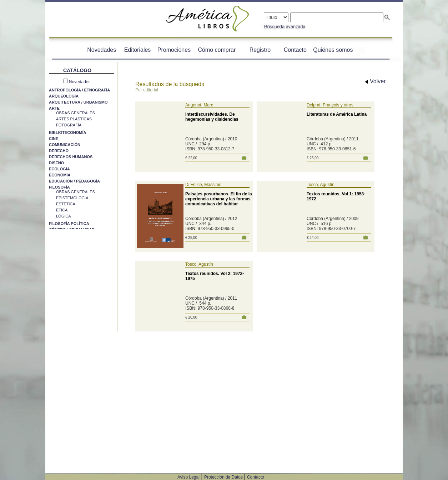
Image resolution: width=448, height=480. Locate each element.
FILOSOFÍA (59, 187)
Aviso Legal (188, 477)
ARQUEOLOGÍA (64, 96)
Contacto (295, 50)
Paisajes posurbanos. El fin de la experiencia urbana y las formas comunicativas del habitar (219, 199)
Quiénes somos (333, 50)
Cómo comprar (217, 50)
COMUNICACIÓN (65, 145)
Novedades (102, 50)
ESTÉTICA (66, 204)
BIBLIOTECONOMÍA (68, 132)
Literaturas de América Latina (337, 114)
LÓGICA (64, 216)
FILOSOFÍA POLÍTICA (69, 224)
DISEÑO (56, 163)
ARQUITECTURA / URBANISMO (78, 102)
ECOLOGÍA (59, 169)
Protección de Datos (224, 477)
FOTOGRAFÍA (69, 125)
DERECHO (59, 151)
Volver (375, 81)
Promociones (174, 50)
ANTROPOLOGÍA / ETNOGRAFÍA (79, 90)
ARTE (54, 108)
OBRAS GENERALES (75, 113)
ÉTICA (62, 210)
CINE (54, 139)
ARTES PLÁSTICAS (74, 119)
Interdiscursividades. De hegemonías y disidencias (212, 117)
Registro (260, 50)
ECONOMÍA (60, 175)
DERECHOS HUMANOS (71, 157)
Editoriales (138, 50)
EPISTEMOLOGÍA (72, 198)
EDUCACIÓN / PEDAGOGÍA (74, 181)
